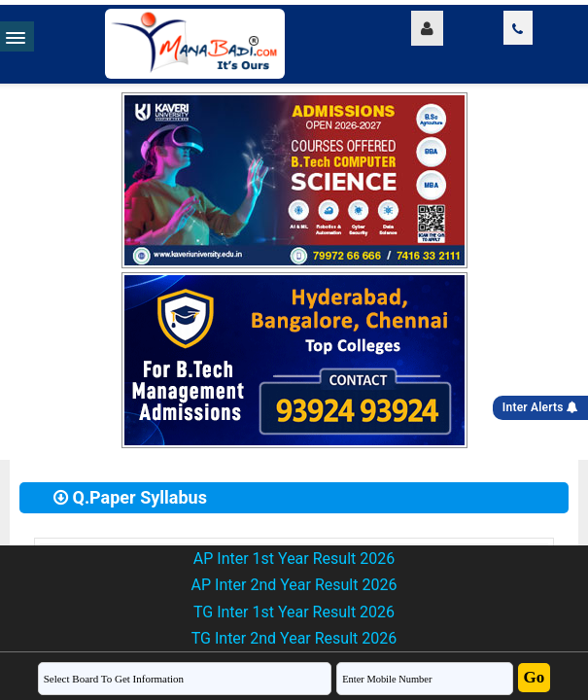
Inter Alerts (540, 407)
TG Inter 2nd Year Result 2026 (294, 638)
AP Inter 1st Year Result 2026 (294, 559)
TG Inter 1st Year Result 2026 (294, 612)
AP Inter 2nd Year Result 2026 (294, 585)
